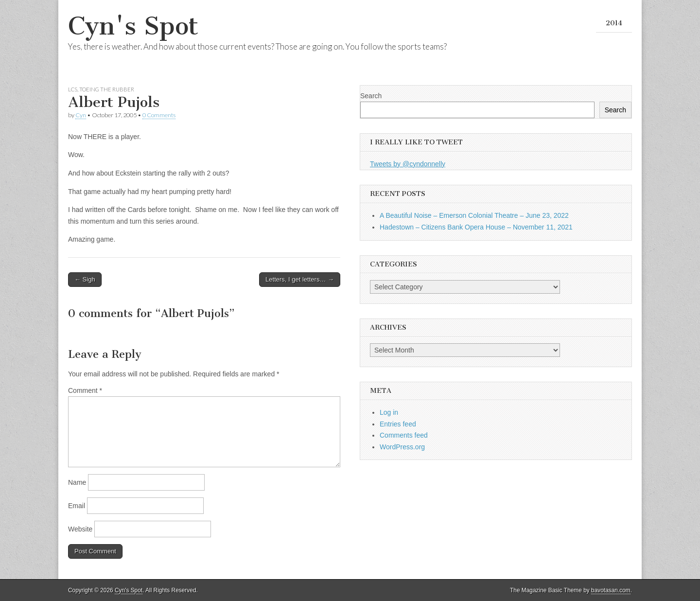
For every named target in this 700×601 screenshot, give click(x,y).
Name (77, 482)
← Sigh (85, 279)
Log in (389, 412)
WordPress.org (402, 447)
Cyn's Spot (133, 26)
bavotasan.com (611, 590)
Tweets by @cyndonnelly (408, 164)
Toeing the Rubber (107, 89)
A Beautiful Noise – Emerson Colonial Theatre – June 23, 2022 (474, 215)
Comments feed (404, 435)
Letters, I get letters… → (300, 279)
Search (371, 96)
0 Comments (159, 115)
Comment (85, 390)
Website (80, 529)
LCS (73, 89)
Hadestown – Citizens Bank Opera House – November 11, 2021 (476, 227)
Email (77, 506)
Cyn (81, 115)
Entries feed (398, 424)
